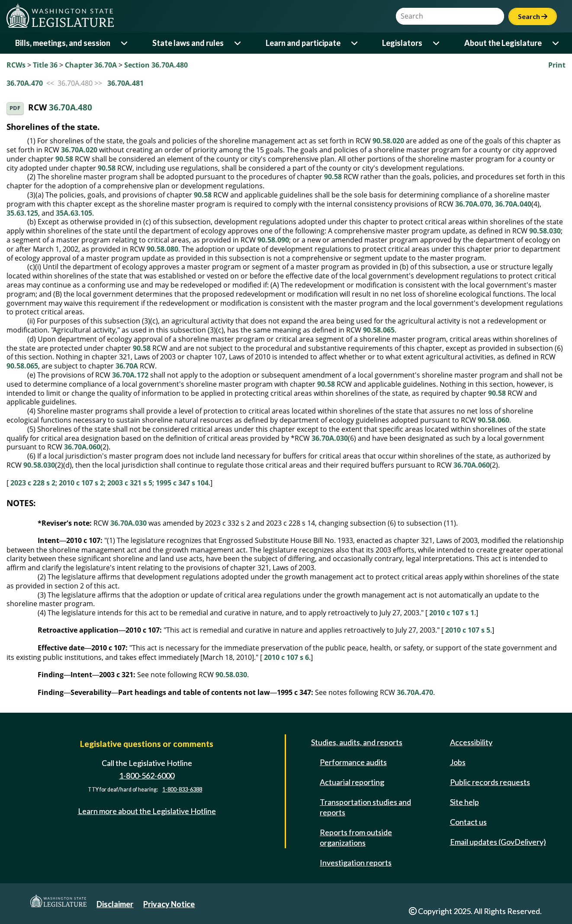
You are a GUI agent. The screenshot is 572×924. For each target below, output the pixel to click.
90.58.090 (273, 240)
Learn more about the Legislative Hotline (147, 811)
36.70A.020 (79, 150)
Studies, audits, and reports (357, 742)
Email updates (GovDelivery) (498, 842)
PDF (15, 108)
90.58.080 (162, 249)
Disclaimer (115, 904)
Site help (464, 802)
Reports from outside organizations (356, 837)
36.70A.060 (82, 447)
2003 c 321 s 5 (130, 483)
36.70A (127, 366)
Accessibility (471, 742)
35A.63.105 (74, 213)
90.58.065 (379, 330)
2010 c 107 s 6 (286, 657)
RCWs (16, 65)
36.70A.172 (130, 375)
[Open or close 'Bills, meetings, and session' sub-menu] (125, 43)
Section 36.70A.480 (156, 65)
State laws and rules (188, 43)
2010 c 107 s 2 (81, 483)
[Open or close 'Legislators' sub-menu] (437, 43)
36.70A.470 (25, 83)
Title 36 (45, 65)
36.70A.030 (330, 438)
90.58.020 (388, 141)
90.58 (64, 159)
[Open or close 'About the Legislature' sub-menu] (556, 43)
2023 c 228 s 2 (33, 483)
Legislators (402, 43)
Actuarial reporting (352, 782)
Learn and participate (303, 43)
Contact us (468, 822)
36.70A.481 (125, 83)
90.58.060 (493, 420)
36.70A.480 (71, 108)
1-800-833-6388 (182, 790)
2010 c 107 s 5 (468, 630)
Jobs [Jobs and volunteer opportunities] (458, 762)
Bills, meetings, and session (63, 43)
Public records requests (490, 782)
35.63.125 (22, 213)
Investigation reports (356, 863)
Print (557, 65)
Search (533, 16)
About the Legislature (503, 43)
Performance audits (353, 762)
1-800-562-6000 (147, 775)
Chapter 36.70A (91, 65)
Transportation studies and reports (365, 807)
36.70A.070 (473, 204)
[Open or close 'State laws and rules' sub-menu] (238, 43)
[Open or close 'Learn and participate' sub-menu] (355, 43)
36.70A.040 (513, 204)
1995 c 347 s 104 (182, 483)
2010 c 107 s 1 (452, 613)
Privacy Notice (169, 904)
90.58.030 (545, 231)
